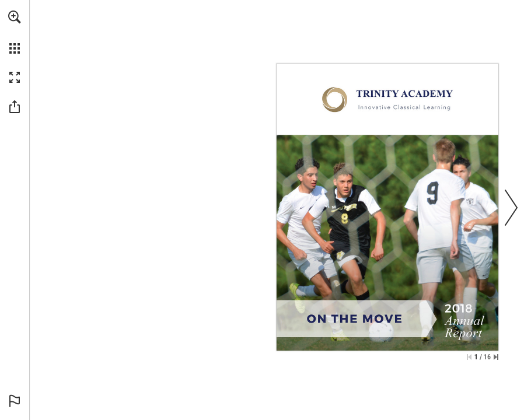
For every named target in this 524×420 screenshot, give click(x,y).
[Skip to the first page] (469, 357)
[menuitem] (15, 32)
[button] (15, 17)
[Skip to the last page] (496, 357)
